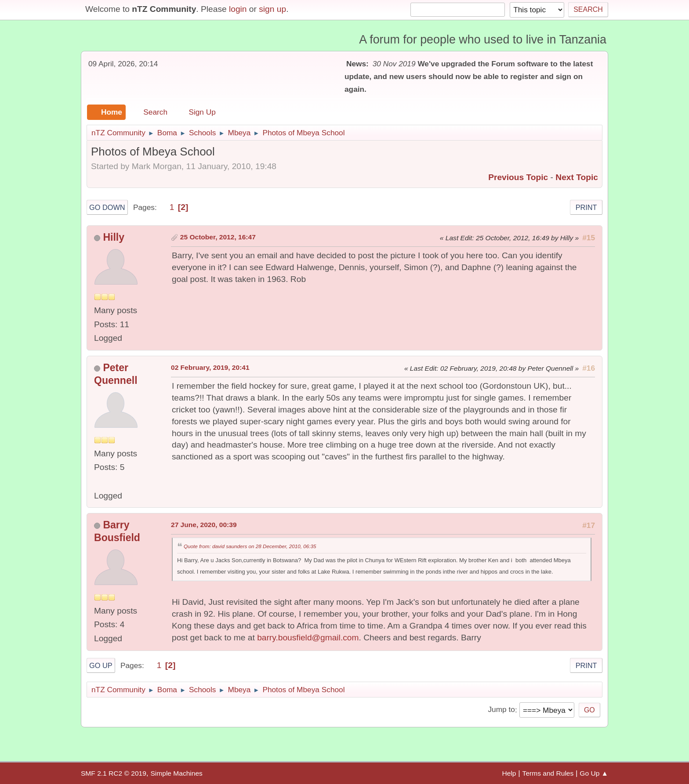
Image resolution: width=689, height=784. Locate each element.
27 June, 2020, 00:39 (204, 525)
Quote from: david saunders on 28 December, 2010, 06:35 (250, 546)
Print (586, 207)
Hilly (114, 237)
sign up (272, 9)
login (238, 9)
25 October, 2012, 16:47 (218, 237)
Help (509, 773)
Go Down (107, 207)
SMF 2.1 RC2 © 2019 (114, 773)
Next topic (577, 177)
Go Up (101, 665)
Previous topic (518, 177)
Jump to (501, 710)
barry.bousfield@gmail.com (308, 638)
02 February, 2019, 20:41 (210, 367)
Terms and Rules (548, 773)
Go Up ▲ (594, 773)
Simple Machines (176, 773)
